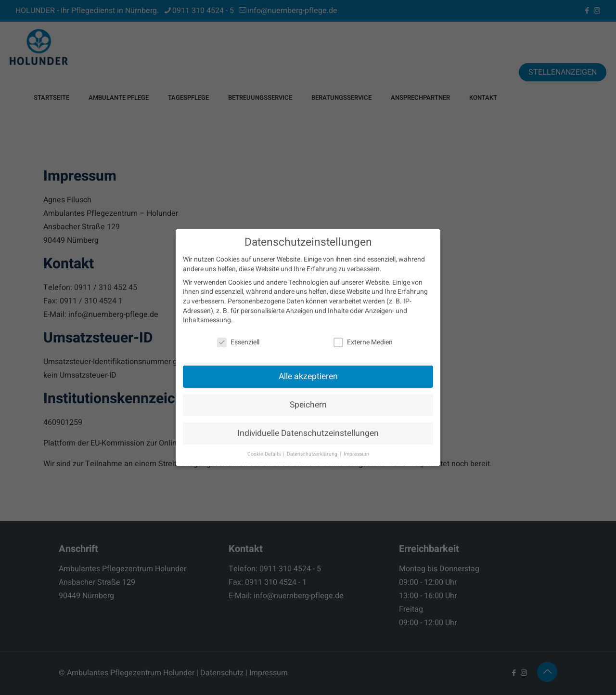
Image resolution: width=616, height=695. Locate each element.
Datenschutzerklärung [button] (313, 454)
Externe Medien (363, 342)
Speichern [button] (308, 405)
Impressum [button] (356, 454)
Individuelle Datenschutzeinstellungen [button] (308, 433)
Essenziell (238, 342)
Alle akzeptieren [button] (308, 376)
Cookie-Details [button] (265, 454)
